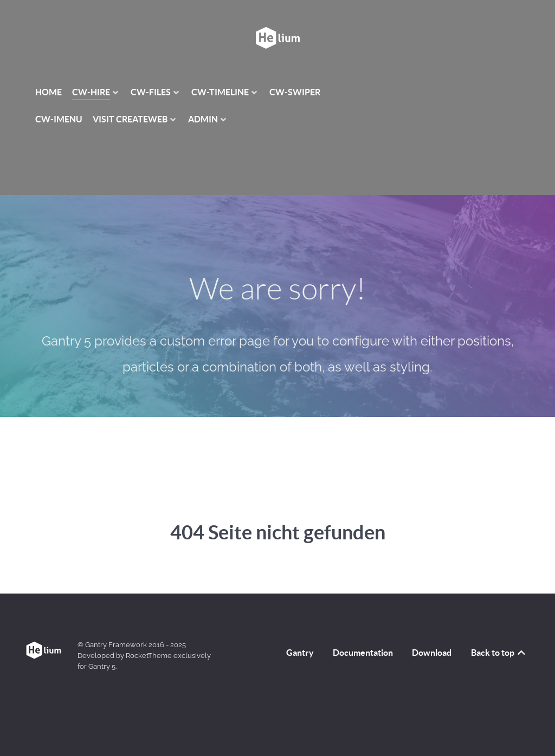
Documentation (363, 653)
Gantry (300, 653)
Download (432, 653)
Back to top (499, 653)
